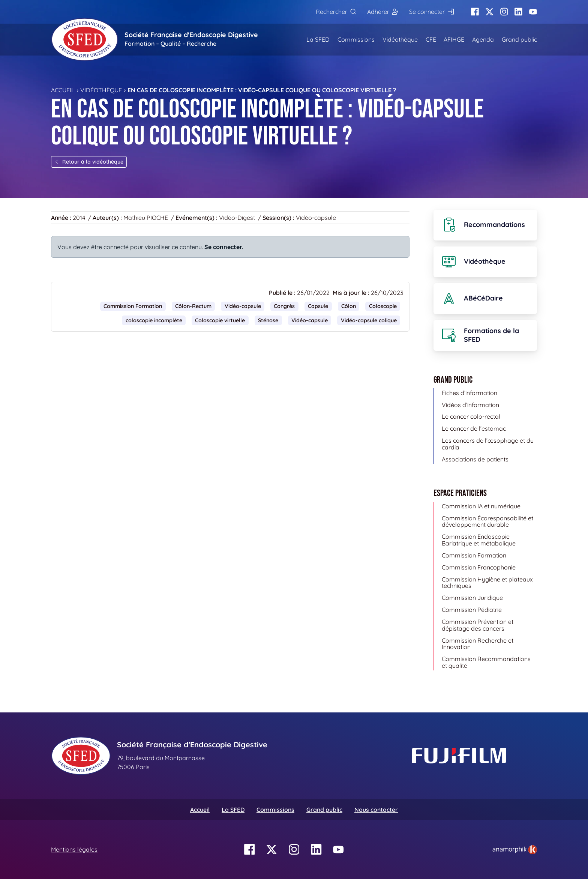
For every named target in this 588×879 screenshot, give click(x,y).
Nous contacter (376, 810)
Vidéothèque (400, 39)
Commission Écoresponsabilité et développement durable (487, 521)
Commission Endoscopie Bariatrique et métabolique (479, 540)
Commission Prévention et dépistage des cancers (478, 625)
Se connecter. (224, 247)
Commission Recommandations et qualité (486, 662)
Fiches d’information (469, 393)
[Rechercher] (336, 12)
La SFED (318, 39)
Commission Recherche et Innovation (478, 644)
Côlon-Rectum (193, 306)
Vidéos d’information (470, 405)
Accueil (63, 90)
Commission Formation (133, 306)
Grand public (519, 39)
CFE (431, 39)
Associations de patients (475, 459)
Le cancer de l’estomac (474, 428)
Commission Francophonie (479, 567)
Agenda (483, 39)
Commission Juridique (472, 598)
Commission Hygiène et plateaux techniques (487, 583)
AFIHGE (454, 39)
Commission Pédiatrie (472, 610)
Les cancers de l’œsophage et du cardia (488, 444)
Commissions (356, 39)
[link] (515, 850)
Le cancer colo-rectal (471, 416)
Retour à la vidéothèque (89, 162)
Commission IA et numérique (481, 506)
